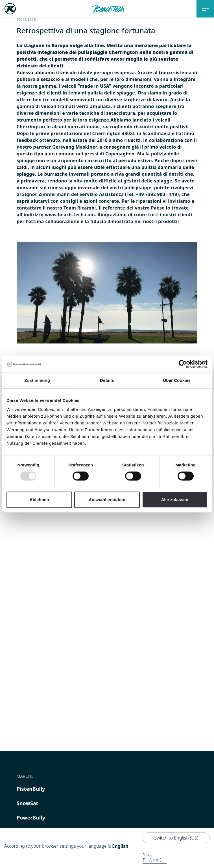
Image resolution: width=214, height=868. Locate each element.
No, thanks (152, 857)
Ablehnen (39, 500)
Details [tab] (107, 380)
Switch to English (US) (176, 838)
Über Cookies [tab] (177, 380)
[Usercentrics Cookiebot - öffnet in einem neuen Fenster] (183, 364)
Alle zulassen (175, 500)
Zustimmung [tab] (37, 380)
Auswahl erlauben (107, 500)
